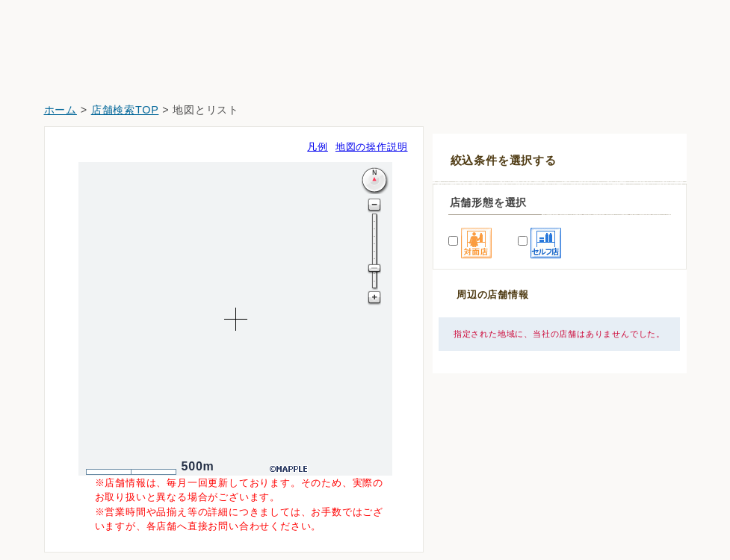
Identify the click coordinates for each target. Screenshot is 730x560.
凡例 (318, 147)
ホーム (61, 110)
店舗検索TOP (125, 110)
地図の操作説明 (372, 147)
